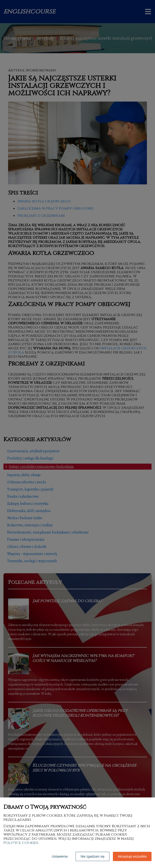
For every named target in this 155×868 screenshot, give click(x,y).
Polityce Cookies (21, 843)
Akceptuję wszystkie (132, 856)
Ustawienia (60, 856)
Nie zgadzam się (93, 856)
